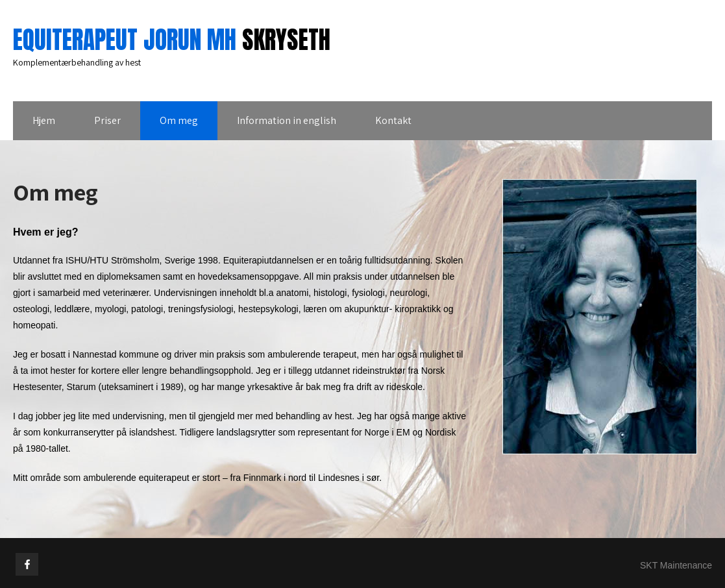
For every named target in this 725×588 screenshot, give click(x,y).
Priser (107, 120)
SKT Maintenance (676, 565)
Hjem (44, 120)
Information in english (287, 120)
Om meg (179, 120)
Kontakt (393, 120)
